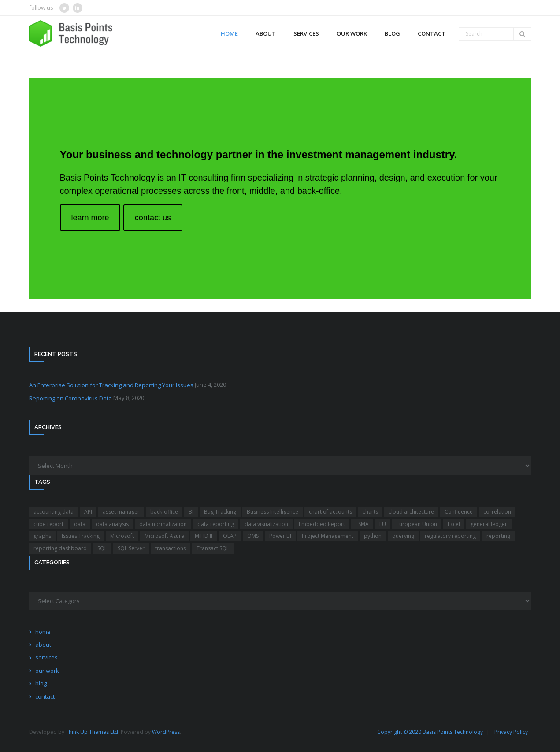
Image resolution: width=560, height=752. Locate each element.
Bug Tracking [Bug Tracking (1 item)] (220, 512)
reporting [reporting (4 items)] (498, 536)
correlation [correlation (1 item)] (497, 512)
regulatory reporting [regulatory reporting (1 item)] (450, 536)
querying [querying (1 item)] (403, 536)
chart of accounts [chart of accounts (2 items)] (330, 512)
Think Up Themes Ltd (92, 732)
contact (45, 696)
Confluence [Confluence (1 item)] (459, 512)
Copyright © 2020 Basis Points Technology (430, 732)
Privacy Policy (511, 732)
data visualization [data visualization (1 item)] (266, 524)
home (43, 632)
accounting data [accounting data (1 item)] (54, 512)
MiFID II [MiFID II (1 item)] (204, 536)
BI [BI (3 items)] (191, 512)
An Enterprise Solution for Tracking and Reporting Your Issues (111, 385)
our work (47, 671)
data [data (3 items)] (80, 524)
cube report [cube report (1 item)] (48, 524)
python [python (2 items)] (373, 536)
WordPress (166, 732)
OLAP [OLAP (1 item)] (230, 536)
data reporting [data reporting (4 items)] (216, 524)
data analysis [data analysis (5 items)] (112, 524)
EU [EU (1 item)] (383, 524)
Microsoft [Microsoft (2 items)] (122, 536)
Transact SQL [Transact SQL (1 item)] (213, 548)
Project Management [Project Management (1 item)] (328, 536)
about (43, 645)
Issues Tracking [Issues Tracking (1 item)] (81, 536)
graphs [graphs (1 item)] (42, 536)
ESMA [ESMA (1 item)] (362, 524)
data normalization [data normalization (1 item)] (163, 524)
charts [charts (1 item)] (370, 512)
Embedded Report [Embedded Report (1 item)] (322, 524)
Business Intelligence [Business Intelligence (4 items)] (273, 512)
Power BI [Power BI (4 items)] (280, 536)
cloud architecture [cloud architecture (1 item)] (411, 512)
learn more (90, 218)
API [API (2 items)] (88, 512)
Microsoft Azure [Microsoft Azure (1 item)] (164, 536)
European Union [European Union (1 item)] (417, 524)
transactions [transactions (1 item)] (171, 548)
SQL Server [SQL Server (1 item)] (131, 548)
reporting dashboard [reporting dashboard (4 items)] (60, 548)
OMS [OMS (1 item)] (253, 536)
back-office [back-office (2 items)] (164, 512)
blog (41, 683)
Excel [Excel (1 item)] (454, 524)
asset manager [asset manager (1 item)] (121, 512)
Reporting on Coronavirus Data (70, 398)
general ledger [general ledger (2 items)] (489, 524)
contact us (153, 218)
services (46, 657)
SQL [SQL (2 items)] (102, 548)
